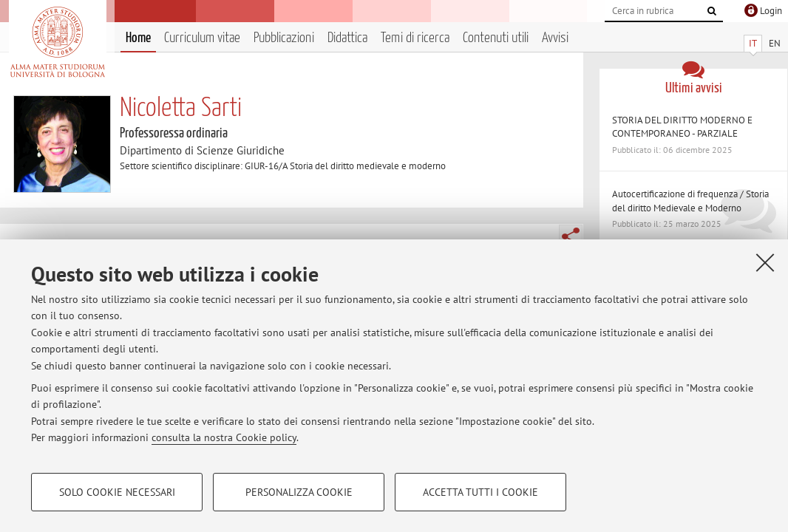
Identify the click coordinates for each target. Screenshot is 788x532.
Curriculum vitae (202, 38)
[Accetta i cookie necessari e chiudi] (765, 262)
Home (138, 38)
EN (775, 43)
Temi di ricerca (415, 38)
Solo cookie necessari (117, 492)
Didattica (347, 38)
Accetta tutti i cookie (480, 492)
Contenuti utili (496, 38)
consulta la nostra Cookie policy (224, 437)
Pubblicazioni (284, 38)
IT (753, 43)
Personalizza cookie (299, 492)
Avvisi (555, 38)
